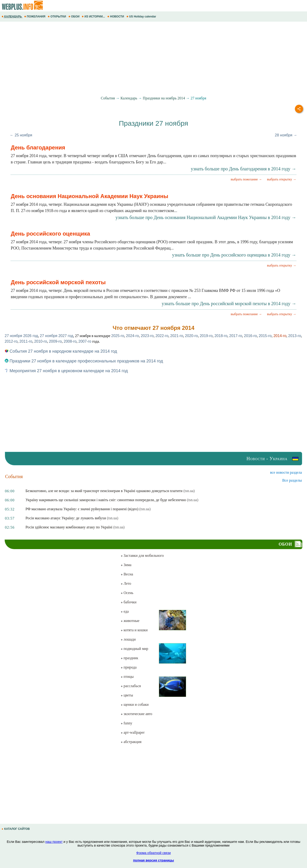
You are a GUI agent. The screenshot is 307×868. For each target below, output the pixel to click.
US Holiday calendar (142, 17)
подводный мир (134, 649)
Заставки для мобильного (142, 556)
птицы (127, 677)
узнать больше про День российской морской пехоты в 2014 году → (229, 304)
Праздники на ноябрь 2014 (164, 98)
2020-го (191, 336)
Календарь (129, 98)
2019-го (206, 336)
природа (129, 667)
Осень (127, 593)
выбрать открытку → (281, 179)
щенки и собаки (135, 704)
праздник (129, 658)
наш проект (54, 842)
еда (125, 611)
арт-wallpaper (133, 732)
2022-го (162, 336)
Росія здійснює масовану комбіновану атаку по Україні (69, 527)
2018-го (221, 336)
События (108, 98)
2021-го (177, 336)
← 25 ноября (21, 135)
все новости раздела (286, 472)
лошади (128, 639)
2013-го (295, 336)
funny (126, 723)
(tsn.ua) (189, 491)
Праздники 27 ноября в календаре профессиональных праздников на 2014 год (84, 361)
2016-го (250, 336)
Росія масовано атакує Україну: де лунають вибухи (66, 518)
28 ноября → (286, 135)
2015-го (265, 336)
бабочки (128, 602)
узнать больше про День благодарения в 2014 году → (243, 169)
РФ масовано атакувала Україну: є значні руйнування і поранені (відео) (82, 509)
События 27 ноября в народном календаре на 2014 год (61, 351)
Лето (126, 583)
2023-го (147, 336)
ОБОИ (74, 17)
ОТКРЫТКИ (57, 17)
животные (130, 621)
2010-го (41, 341)
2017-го (236, 336)
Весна (127, 574)
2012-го (11, 341)
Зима (126, 565)
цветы (127, 695)
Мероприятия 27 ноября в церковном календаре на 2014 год (66, 371)
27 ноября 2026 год (21, 336)
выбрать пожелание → (246, 179)
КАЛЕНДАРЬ (12, 17)
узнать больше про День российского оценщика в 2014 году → (234, 255)
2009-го (55, 341)
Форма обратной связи (153, 853)
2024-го (132, 336)
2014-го (280, 336)
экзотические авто (136, 714)
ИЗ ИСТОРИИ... (94, 17)
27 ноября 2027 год (56, 336)
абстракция (131, 742)
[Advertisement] (140, 59)
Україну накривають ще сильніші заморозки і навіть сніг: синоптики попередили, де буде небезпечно (106, 500)
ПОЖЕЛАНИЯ (35, 17)
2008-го (70, 341)
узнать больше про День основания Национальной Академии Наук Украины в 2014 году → (206, 217)
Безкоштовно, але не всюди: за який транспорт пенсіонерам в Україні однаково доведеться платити (104, 491)
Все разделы (292, 480)
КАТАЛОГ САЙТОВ (16, 829)
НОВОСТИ (116, 17)
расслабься (131, 686)
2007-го (85, 341)
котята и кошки (134, 630)
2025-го (118, 336)
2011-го (26, 341)
